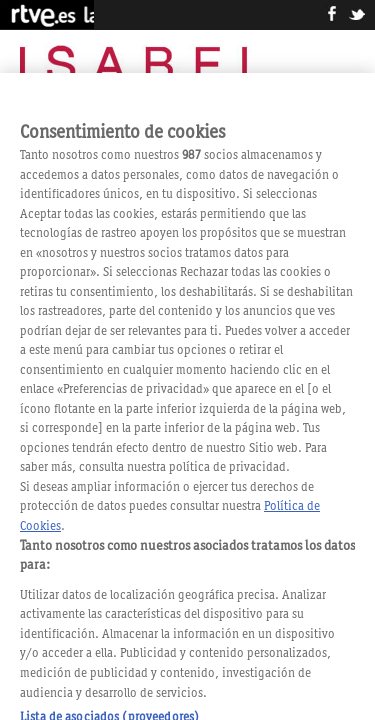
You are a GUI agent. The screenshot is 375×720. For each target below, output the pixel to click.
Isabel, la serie (142, 69)
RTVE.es (47, 15)
